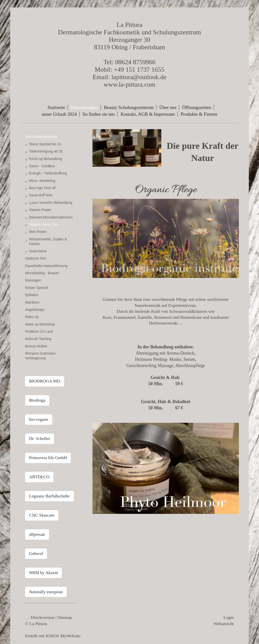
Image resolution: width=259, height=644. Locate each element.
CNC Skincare (42, 515)
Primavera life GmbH (48, 458)
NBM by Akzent (43, 573)
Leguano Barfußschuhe (49, 496)
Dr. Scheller (40, 438)
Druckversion (40, 617)
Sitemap (65, 617)
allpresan (37, 534)
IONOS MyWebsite (63, 636)
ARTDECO (39, 477)
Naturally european (46, 592)
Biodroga (37, 400)
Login (229, 617)
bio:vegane (39, 419)
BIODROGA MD (45, 381)
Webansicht (224, 624)
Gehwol (36, 553)
